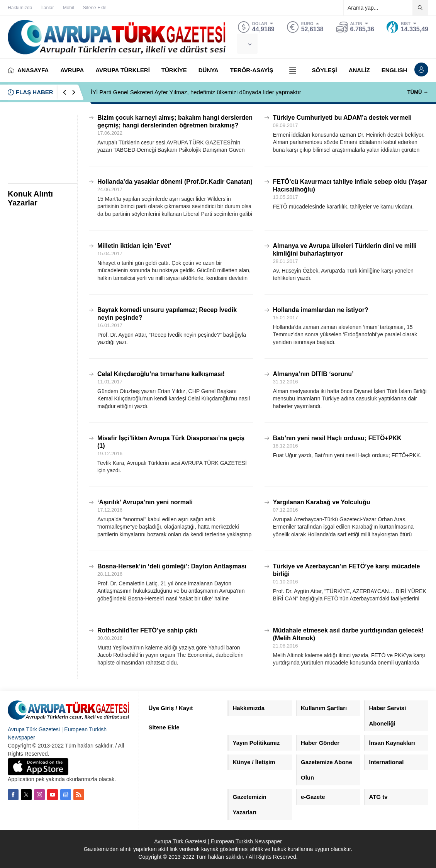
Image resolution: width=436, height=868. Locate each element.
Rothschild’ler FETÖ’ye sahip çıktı (147, 630)
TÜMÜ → (418, 92)
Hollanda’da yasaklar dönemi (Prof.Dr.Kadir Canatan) (175, 182)
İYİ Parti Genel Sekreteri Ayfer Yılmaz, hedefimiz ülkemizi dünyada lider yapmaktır (196, 92)
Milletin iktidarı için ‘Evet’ (134, 246)
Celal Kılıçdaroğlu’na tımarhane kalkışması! (161, 374)
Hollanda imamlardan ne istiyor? (321, 310)
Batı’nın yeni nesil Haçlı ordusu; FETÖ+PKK (337, 438)
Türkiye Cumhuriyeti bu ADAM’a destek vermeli (343, 118)
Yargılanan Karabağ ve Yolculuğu (322, 502)
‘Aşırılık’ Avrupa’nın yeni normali (145, 502)
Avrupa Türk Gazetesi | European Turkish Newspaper (218, 841)
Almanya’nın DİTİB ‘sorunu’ (313, 374)
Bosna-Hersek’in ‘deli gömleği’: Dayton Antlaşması (172, 566)
